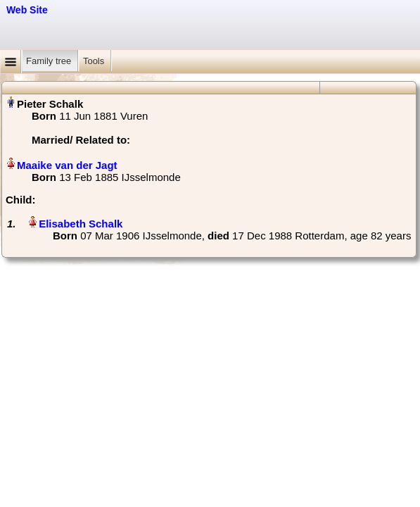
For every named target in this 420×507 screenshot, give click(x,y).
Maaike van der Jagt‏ (67, 165)
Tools (95, 61)
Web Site (27, 10)
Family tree (50, 61)
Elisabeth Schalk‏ (81, 224)
